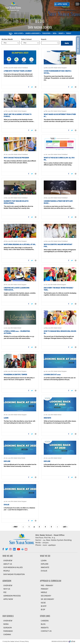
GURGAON (7, 628)
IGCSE (43, 603)
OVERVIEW (8, 561)
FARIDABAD (8, 631)
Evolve (6, 505)
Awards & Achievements (33, 33)
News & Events (19, 33)
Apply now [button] (63, 4)
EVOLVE (44, 571)
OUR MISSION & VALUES (13, 567)
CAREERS (45, 621)
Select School (26, 39)
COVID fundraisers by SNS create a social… (57, 72)
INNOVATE (45, 567)
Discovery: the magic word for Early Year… (58, 289)
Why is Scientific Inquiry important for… (58, 246)
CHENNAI (7, 635)
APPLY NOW (8, 599)
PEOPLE (7, 571)
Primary (45, 589)
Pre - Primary (47, 586)
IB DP (43, 610)
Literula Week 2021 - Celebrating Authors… (17, 332)
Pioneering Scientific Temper (15, 375)
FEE (5, 592)
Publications (46, 33)
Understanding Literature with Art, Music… (58, 202)
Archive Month (7, 39)
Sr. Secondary (47, 599)
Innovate (47, 418)
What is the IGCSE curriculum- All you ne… (59, 159)
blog (10, 33)
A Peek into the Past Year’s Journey (18, 71)
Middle (44, 592)
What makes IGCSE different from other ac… (60, 115)
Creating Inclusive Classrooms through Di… (17, 289)
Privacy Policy (24, 641)
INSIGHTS (45, 628)
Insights (61, 33)
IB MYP (44, 606)
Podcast (69, 33)
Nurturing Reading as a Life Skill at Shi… (20, 244)
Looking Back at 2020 (52, 375)
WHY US (7, 589)
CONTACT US (46, 631)
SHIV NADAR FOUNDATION (14, 574)
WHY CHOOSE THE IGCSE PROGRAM (16, 158)
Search (44, 39)
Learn (6, 418)
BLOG (43, 624)
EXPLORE (45, 564)
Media (54, 33)
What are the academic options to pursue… (18, 115)
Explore (7, 461)
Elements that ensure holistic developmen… (16, 202)
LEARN (44, 561)
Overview (8, 621)
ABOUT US (8, 564)
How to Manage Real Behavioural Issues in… (60, 332)
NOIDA (6, 624)
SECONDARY (46, 596)
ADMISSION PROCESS (12, 596)
